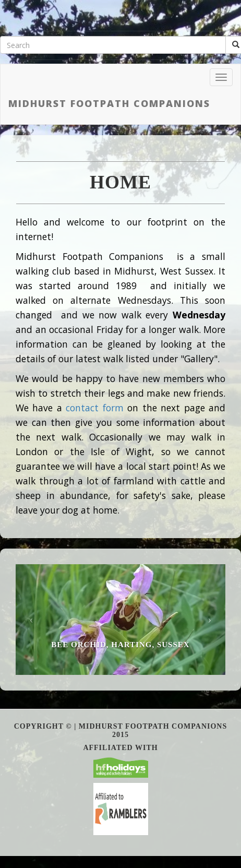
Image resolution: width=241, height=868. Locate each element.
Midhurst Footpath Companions (109, 103)
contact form (94, 408)
